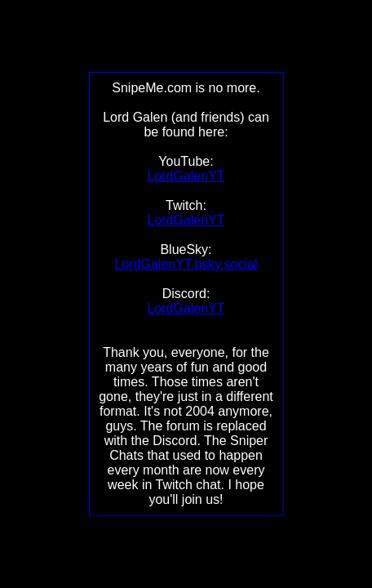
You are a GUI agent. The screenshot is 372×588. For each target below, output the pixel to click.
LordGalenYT (186, 176)
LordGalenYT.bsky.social (186, 264)
